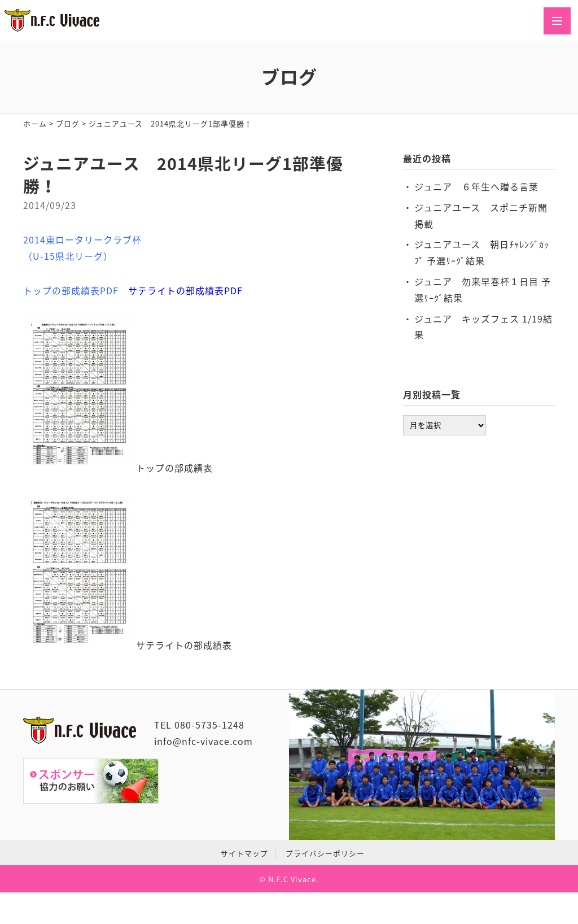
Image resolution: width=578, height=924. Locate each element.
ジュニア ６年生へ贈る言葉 (476, 186)
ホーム (35, 123)
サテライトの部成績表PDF (185, 290)
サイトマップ (244, 853)
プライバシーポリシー (325, 853)
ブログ (68, 123)
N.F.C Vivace (292, 879)
